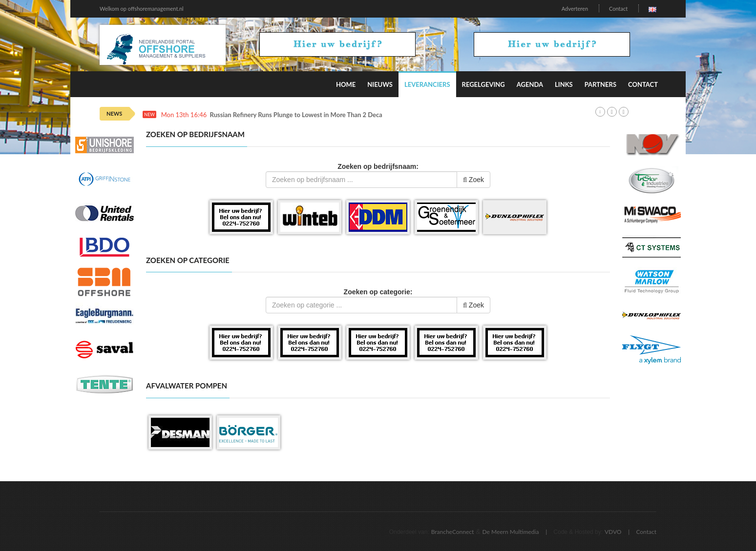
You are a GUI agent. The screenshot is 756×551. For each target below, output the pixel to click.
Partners (600, 84)
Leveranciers (427, 84)
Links (564, 84)
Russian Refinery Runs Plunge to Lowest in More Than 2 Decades (301, 115)
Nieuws (380, 84)
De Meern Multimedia (511, 532)
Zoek (473, 180)
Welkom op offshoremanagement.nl (142, 9)
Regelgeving (483, 84)
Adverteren (575, 9)
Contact (618, 9)
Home (346, 84)
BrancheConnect (453, 532)
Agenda (530, 84)
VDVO (613, 532)
